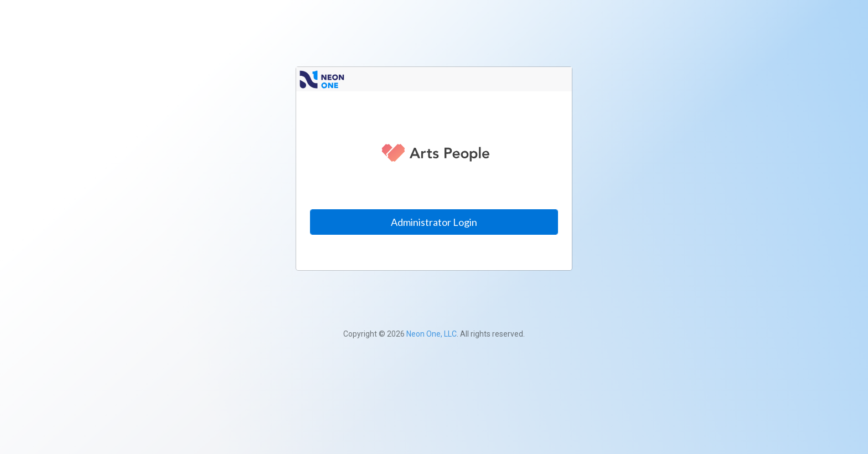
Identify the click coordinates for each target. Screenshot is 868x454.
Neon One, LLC (432, 334)
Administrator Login (434, 222)
